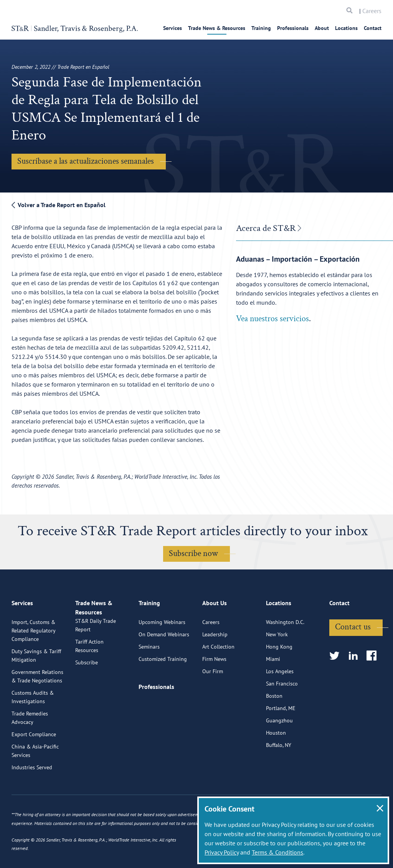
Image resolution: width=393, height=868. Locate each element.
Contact (373, 28)
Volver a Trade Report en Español (59, 205)
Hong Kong (279, 678)
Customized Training (163, 690)
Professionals (293, 28)
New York (277, 666)
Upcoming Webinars (162, 653)
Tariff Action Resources (89, 686)
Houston (276, 764)
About (322, 28)
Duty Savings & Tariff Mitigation (36, 687)
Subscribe (87, 702)
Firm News (214, 690)
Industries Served (32, 798)
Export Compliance (34, 765)
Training (261, 28)
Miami (273, 690)
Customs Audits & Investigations (33, 728)
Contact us (353, 658)
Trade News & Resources (217, 28)
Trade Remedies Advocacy (30, 749)
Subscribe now (193, 553)
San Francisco (282, 715)
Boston (274, 727)
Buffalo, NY (279, 776)
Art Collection (218, 678)
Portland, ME (281, 739)
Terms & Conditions (277, 852)
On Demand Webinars (164, 666)
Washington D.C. (285, 653)
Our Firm (213, 702)
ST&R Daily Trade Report (96, 665)
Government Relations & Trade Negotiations (37, 707)
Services (173, 28)
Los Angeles (280, 702)
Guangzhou (279, 752)
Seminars (149, 678)
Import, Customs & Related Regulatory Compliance (33, 662)
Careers (372, 11)
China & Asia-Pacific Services (35, 782)
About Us (215, 637)
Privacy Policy (222, 852)
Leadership (215, 666)
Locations (346, 28)
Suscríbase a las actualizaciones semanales (86, 161)
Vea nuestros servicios (272, 319)
